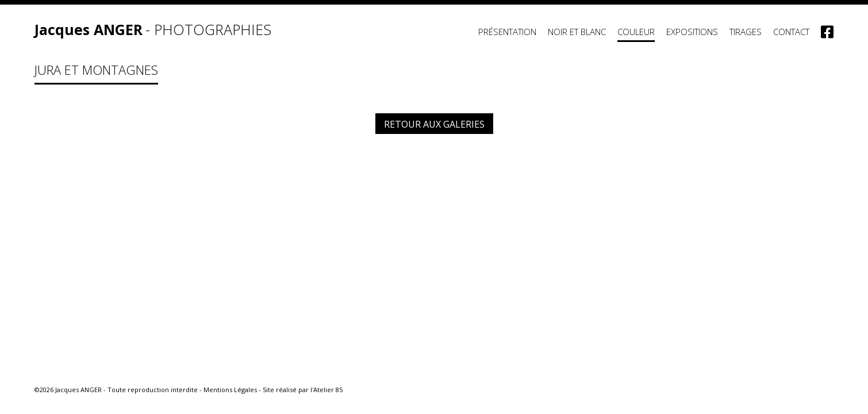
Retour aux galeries (434, 124)
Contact (791, 32)
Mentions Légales (230, 390)
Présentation (507, 32)
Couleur (636, 32)
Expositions (692, 32)
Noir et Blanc (577, 32)
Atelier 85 (328, 390)
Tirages (746, 32)
